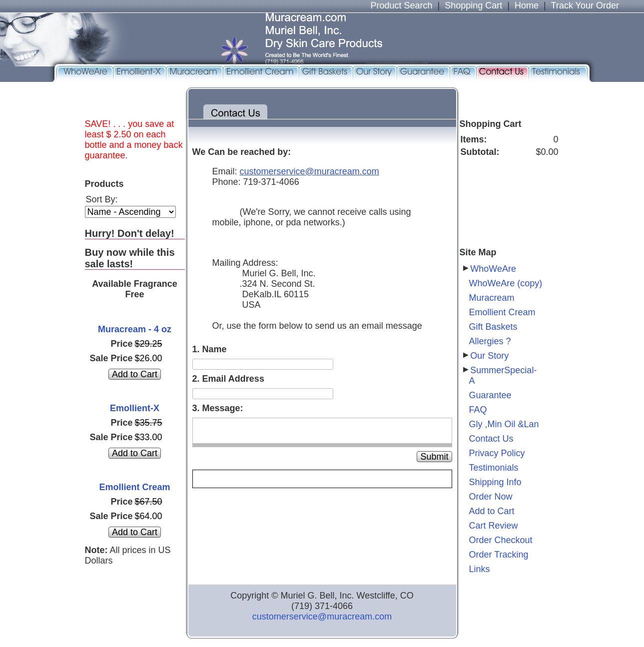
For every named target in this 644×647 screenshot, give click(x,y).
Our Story (489, 356)
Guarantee (490, 395)
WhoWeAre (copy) (506, 283)
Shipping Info (495, 482)
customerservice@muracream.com (322, 617)
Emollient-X (135, 408)
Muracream (492, 298)
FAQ (478, 410)
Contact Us (491, 439)
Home (527, 5)
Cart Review (494, 526)
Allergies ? (490, 341)
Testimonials (494, 468)
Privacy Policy (497, 453)
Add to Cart (492, 511)
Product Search (401, 5)
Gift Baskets (493, 327)
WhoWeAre (493, 269)
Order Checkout (501, 540)
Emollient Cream (134, 487)
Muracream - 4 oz (135, 329)
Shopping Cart (473, 5)
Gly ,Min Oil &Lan (504, 424)
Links (480, 569)
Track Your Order (585, 5)
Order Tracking (499, 555)
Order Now (491, 497)
